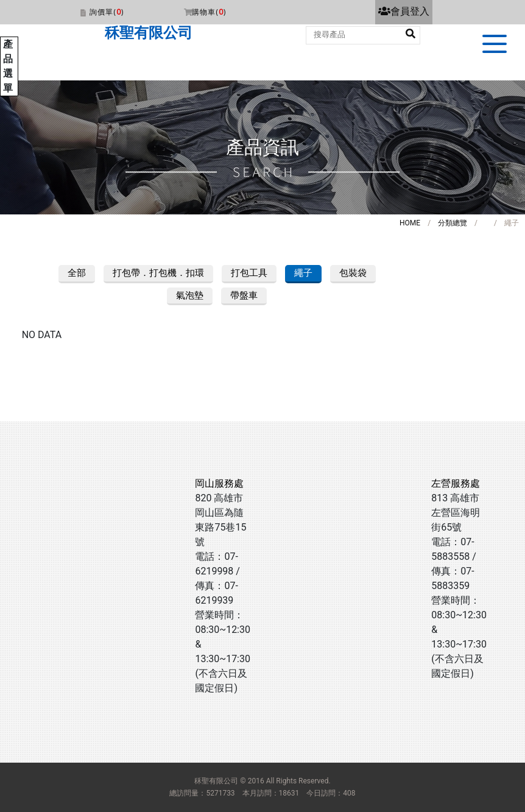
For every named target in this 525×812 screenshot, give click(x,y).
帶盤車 (244, 295)
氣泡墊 (190, 295)
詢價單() (107, 12)
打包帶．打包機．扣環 (158, 273)
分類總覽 (453, 223)
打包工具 (249, 273)
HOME (410, 223)
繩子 (303, 273)
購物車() (209, 12)
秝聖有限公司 (149, 33)
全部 (77, 273)
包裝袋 (353, 273)
